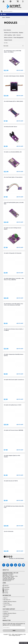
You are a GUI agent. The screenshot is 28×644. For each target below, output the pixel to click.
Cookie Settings (24, 643)
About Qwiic (6, 587)
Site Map (5, 593)
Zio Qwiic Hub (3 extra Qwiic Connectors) (14, 380)
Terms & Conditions (7, 605)
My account (5, 616)
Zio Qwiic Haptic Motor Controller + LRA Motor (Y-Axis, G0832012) (14, 279)
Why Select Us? (6, 600)
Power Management (18, 38)
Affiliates (5, 591)
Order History (6, 615)
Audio (14, 35)
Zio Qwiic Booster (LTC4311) (11, 481)
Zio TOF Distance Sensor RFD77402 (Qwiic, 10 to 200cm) (12, 51)
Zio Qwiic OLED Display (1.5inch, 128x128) (14, 76)
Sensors (19, 35)
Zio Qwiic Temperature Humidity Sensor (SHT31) (14, 355)
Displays (21, 33)
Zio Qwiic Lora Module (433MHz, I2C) (13, 152)
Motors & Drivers (8, 38)
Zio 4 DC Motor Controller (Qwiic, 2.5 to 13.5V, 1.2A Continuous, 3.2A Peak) (14, 304)
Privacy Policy (6, 603)
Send (14, 631)
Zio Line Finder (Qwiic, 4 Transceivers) (13, 177)
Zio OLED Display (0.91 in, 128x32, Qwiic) (13, 101)
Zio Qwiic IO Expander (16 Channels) (13, 253)
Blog (4, 607)
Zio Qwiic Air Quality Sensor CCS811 (13, 405)
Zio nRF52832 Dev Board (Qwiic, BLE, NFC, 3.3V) (14, 507)
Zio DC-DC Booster (9, 531)
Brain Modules (7, 30)
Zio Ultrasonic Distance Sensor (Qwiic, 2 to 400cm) (14, 330)
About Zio (6, 586)
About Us (5, 598)
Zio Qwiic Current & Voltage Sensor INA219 (13, 228)
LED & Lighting (8, 35)
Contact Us (5, 612)
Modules (8, 17)
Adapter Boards (8, 40)
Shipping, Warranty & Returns (9, 602)
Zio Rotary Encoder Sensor (11, 127)
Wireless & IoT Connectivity (11, 33)
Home (4, 17)
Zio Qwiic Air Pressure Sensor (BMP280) (14, 430)
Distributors (6, 589)
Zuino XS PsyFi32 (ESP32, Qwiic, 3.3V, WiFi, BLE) (14, 203)
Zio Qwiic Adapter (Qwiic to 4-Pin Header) (12, 456)
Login (4, 618)
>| (11, 557)
